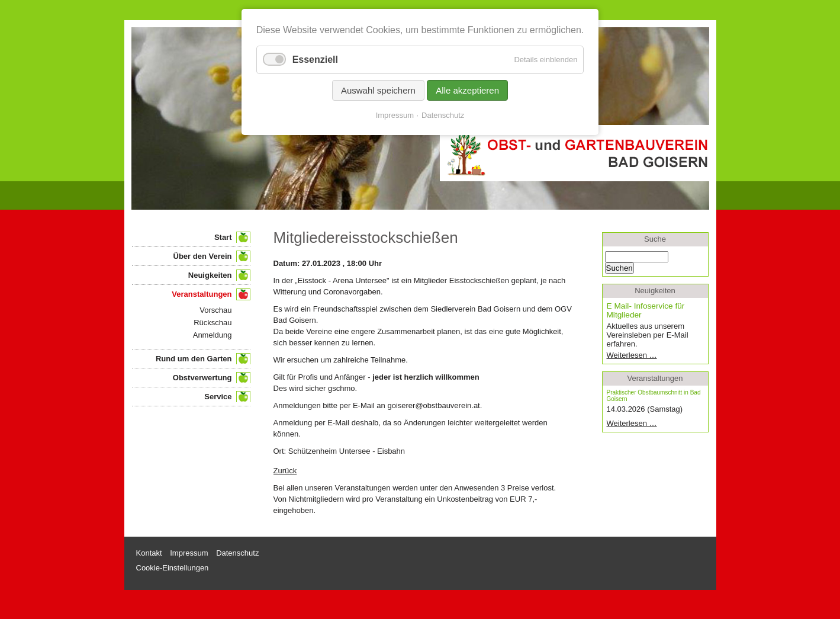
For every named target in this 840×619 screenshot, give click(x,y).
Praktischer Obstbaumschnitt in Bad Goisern (654, 396)
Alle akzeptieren (467, 90)
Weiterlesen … (650, 355)
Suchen (619, 268)
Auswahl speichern (378, 90)
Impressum (395, 115)
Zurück (285, 471)
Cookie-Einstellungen (173, 568)
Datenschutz (443, 115)
